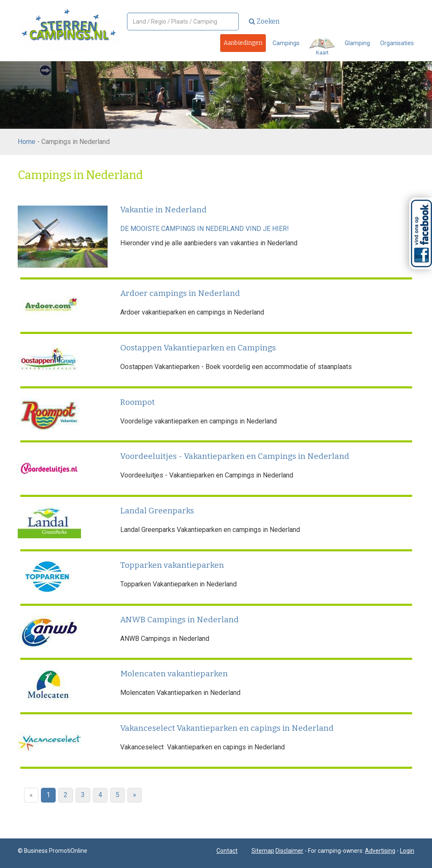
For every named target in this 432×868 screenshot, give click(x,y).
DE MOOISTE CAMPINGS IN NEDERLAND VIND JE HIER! (205, 229)
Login (407, 851)
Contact (227, 851)
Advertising (380, 851)
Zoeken (264, 21)
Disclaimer (289, 851)
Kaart (322, 47)
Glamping (357, 43)
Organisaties (397, 43)
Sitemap (263, 851)
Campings (286, 43)
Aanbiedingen (243, 43)
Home (27, 142)
